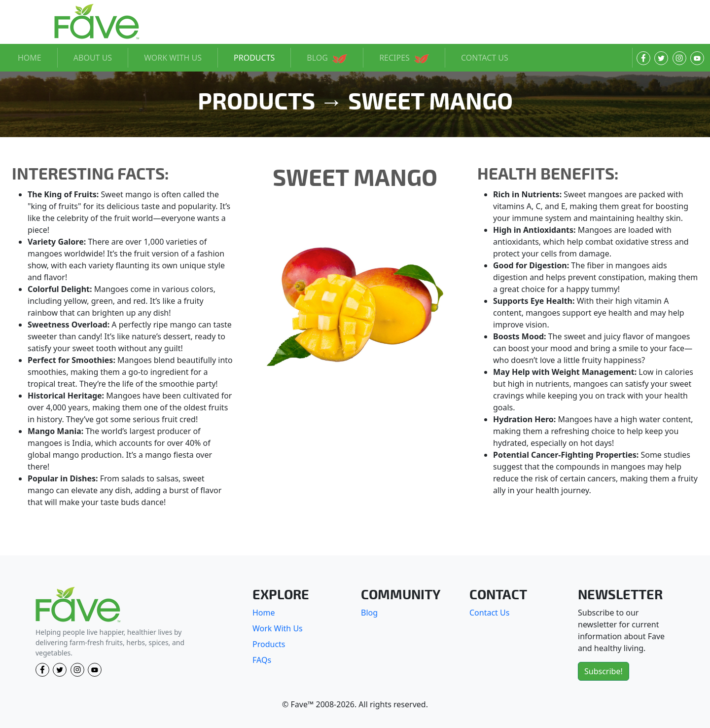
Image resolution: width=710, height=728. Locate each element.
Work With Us (278, 628)
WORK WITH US (173, 58)
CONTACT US (485, 58)
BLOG (327, 58)
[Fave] (78, 605)
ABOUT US (93, 58)
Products (269, 644)
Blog (369, 613)
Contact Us (489, 613)
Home (264, 613)
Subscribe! (603, 671)
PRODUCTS (254, 58)
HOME (30, 58)
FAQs (262, 660)
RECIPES (404, 58)
